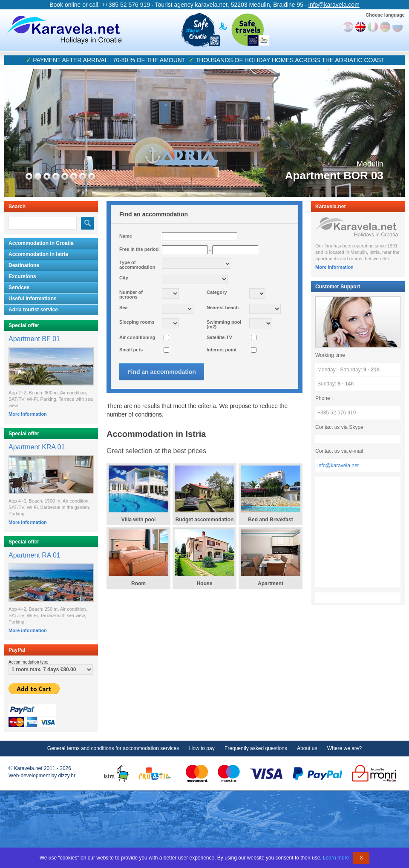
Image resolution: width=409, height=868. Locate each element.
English (360, 27)
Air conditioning (137, 337)
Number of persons (131, 295)
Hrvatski (348, 27)
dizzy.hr (67, 776)
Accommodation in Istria (38, 254)
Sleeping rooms (137, 322)
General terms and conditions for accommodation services (113, 748)
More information (28, 414)
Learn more (336, 858)
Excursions (22, 276)
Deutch (385, 27)
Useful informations (33, 299)
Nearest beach (223, 308)
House (205, 583)
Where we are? (344, 748)
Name (126, 236)
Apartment (271, 583)
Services (19, 287)
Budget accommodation (205, 520)
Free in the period (139, 249)
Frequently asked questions (256, 748)
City (124, 278)
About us (307, 748)
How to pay (202, 748)
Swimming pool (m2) (224, 324)
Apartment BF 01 (34, 339)
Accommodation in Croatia (41, 243)
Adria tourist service (33, 310)
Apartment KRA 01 (37, 447)
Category (217, 292)
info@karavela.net (338, 466)
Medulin (370, 164)
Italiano (373, 27)
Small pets (131, 350)
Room (138, 583)
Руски (397, 27)
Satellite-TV (219, 337)
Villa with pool (138, 520)
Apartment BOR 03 (334, 175)
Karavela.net (64, 30)
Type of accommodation (137, 265)
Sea (124, 308)
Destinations (24, 265)
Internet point (222, 350)
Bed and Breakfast (270, 520)
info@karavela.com (334, 5)
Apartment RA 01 (35, 555)
